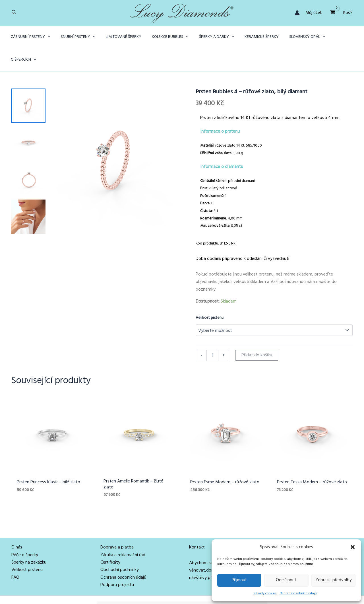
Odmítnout (286, 580)
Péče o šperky (25, 533)
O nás (17, 525)
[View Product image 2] (28, 120)
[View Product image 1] (28, 83)
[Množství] (212, 333)
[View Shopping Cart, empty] (333, 13)
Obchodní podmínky (120, 548)
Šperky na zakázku (29, 540)
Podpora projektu (117, 563)
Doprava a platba (117, 525)
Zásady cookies (265, 593)
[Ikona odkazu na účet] (297, 13)
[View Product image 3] (28, 157)
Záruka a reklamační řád (123, 533)
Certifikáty (110, 540)
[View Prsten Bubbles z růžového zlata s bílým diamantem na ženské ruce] (28, 194)
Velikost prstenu (210, 295)
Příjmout (239, 580)
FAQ (15, 555)
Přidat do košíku (257, 332)
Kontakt (197, 525)
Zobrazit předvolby (333, 580)
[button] (353, 547)
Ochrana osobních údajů (298, 593)
